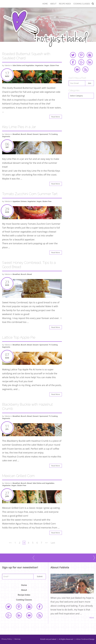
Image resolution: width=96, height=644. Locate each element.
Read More (56, 117)
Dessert (36, 134)
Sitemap (17, 639)
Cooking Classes (82, 4)
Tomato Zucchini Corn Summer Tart (30, 194)
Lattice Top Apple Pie (19, 337)
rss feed (85, 69)
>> (46, 543)
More (92, 618)
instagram (90, 55)
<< (10, 543)
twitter (73, 55)
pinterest (81, 55)
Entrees (24, 201)
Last (53, 543)
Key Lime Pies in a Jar (19, 127)
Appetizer (16, 201)
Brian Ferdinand (83, 639)
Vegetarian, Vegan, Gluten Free (47, 65)
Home (45, 4)
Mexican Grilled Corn (18, 476)
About (53, 4)
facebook (73, 62)
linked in (90, 62)
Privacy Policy (7, 639)
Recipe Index (65, 4)
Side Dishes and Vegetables (23, 65)
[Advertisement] (81, 117)
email (77, 69)
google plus (81, 62)
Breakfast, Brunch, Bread (22, 134)
